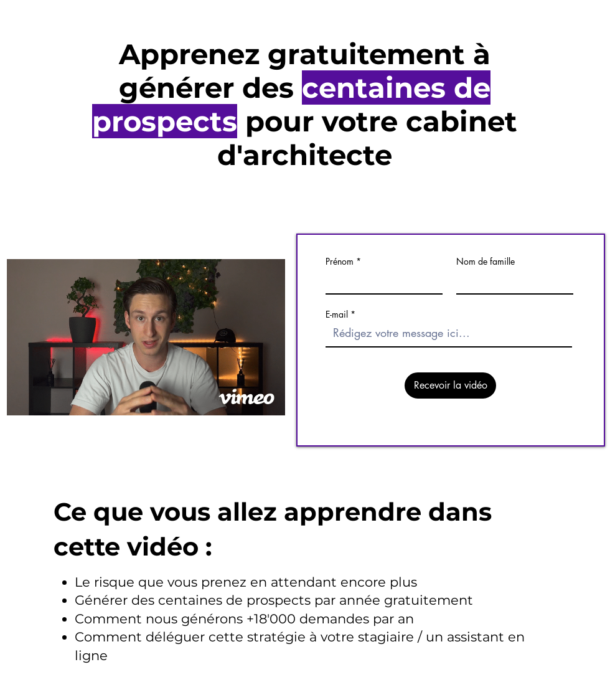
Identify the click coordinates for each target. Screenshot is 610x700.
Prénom (340, 262)
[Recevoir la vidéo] (450, 385)
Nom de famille (486, 262)
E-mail (337, 315)
